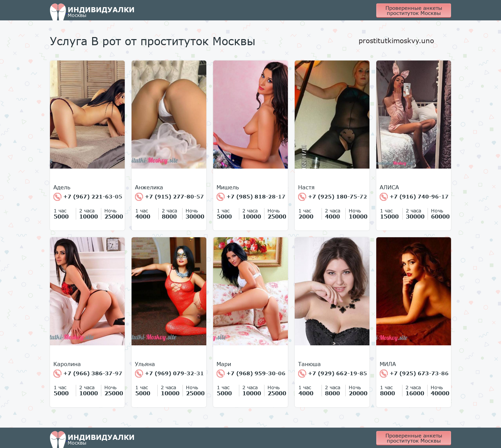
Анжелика (149, 187)
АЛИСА (389, 187)
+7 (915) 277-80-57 (169, 197)
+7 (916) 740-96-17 (414, 197)
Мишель (228, 187)
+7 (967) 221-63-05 (88, 197)
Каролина (67, 364)
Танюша (309, 364)
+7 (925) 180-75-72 (333, 197)
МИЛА (388, 364)
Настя (306, 187)
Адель (62, 187)
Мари (224, 364)
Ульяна (145, 364)
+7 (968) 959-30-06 (251, 374)
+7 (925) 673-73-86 (414, 374)
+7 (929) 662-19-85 (333, 374)
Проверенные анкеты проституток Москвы (414, 10)
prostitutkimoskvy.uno (396, 40)
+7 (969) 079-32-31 (169, 374)
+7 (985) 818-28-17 (251, 197)
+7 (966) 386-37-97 (88, 374)
